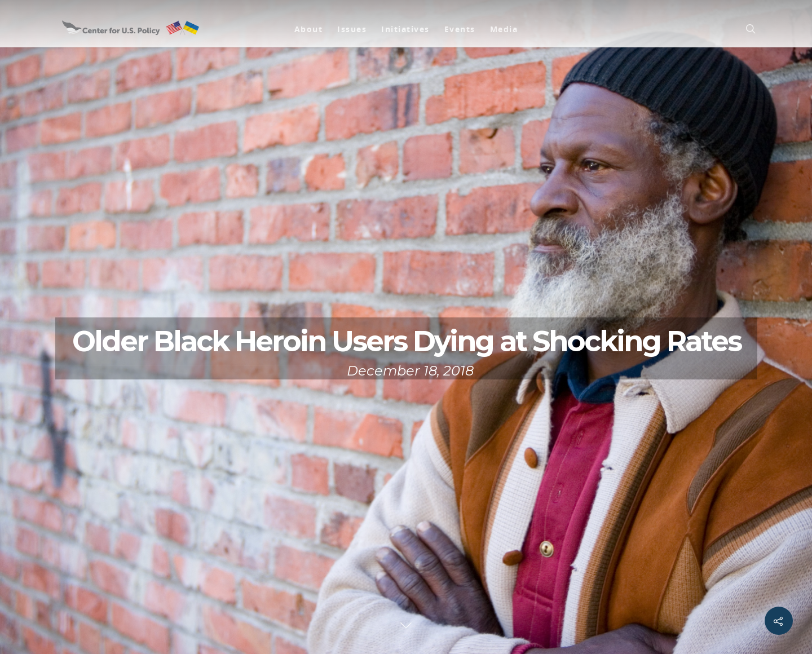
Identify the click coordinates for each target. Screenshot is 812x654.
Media (504, 29)
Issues (352, 29)
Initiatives (405, 29)
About (309, 29)
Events (460, 29)
